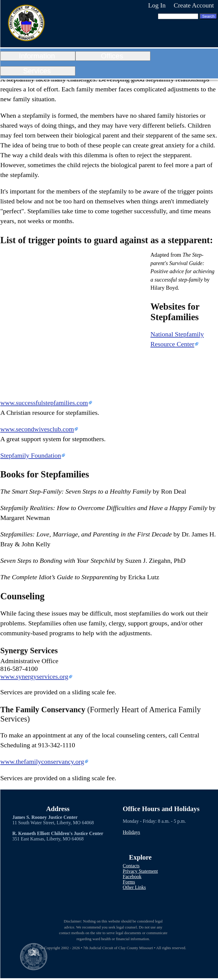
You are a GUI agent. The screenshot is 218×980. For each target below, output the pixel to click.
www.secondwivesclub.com (37, 429)
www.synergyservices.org (34, 676)
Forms (129, 882)
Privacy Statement (140, 871)
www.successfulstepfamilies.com (44, 403)
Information (37, 56)
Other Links (134, 887)
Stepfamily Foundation (31, 455)
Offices (112, 56)
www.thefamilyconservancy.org (42, 762)
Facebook (132, 877)
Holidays (132, 832)
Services (37, 71)
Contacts (131, 866)
